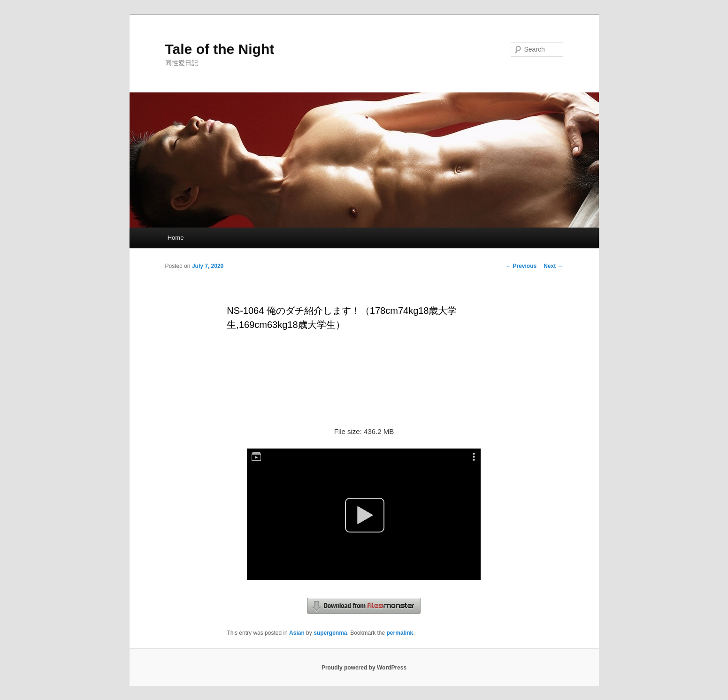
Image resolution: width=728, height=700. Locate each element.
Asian (297, 633)
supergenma (330, 633)
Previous (521, 266)
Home (176, 238)
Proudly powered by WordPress (364, 668)
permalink (400, 633)
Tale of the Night (220, 49)
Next (553, 266)
